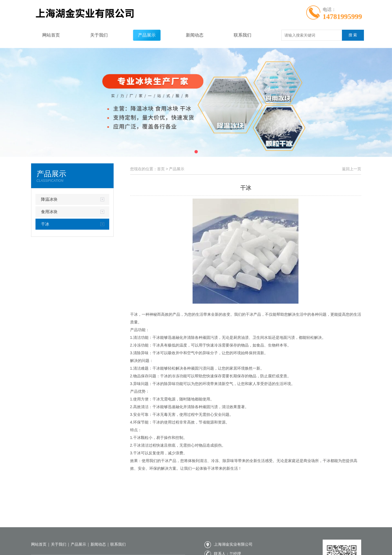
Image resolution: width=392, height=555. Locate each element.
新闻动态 (188, 35)
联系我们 (235, 35)
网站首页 (44, 35)
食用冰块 (49, 212)
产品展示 (140, 35)
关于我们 (92, 35)
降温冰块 (49, 199)
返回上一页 (352, 169)
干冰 (45, 224)
